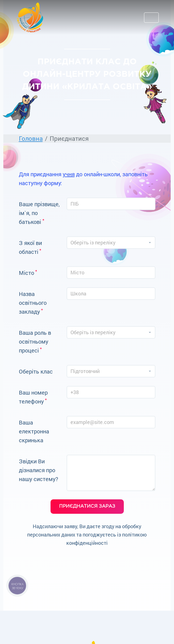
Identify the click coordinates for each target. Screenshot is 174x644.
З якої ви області (30, 247)
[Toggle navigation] (151, 18)
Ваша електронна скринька (34, 431)
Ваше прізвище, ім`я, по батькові (39, 213)
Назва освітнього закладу (33, 303)
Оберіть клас (36, 371)
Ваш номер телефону (33, 397)
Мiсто (28, 273)
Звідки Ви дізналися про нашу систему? (39, 470)
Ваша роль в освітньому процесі (35, 341)
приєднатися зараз (87, 506)
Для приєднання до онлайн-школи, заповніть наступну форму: (83, 178)
